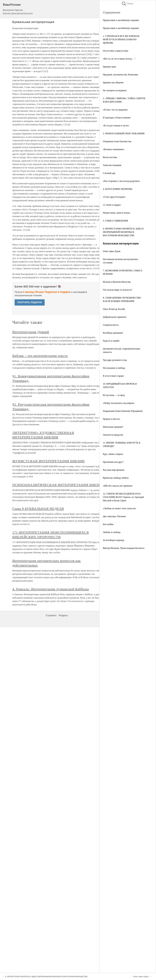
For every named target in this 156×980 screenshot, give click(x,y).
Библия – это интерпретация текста (40, 356)
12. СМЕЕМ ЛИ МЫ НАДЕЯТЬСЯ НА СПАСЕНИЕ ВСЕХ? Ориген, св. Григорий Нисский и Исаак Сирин (123, 497)
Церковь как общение (113, 82)
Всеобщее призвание (113, 333)
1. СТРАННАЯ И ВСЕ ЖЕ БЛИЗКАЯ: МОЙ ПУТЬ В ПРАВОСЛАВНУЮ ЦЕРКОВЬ (121, 39)
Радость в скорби (111, 341)
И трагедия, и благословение (117, 118)
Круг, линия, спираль (113, 454)
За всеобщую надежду (114, 540)
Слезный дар (109, 173)
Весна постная (110, 157)
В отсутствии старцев (113, 376)
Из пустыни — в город (114, 395)
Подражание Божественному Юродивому (123, 411)
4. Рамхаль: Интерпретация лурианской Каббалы (51, 589)
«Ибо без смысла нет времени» (118, 486)
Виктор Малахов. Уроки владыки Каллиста (124, 548)
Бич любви (108, 524)
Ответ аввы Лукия (112, 251)
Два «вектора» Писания (114, 516)
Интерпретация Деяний (31, 332)
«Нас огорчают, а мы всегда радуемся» (121, 181)
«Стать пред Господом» (114, 197)
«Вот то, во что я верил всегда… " (119, 59)
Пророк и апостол (111, 419)
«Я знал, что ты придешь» (115, 110)
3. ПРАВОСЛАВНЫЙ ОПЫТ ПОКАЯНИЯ (124, 133)
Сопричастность (111, 325)
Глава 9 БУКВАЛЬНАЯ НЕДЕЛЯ (38, 509)
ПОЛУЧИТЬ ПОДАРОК (30, 302)
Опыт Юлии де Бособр (114, 309)
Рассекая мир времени (114, 470)
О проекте (51, 615)
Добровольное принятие (115, 317)
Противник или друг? (113, 462)
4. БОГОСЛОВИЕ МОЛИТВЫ (118, 189)
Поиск (127, 4)
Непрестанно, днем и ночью (116, 213)
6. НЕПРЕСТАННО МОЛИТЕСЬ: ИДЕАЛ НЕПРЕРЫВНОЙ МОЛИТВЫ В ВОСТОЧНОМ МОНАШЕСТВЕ (123, 232)
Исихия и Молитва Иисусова (117, 282)
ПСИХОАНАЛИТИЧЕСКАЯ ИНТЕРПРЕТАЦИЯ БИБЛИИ (58, 485)
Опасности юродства (113, 435)
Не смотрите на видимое (115, 90)
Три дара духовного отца (115, 360)
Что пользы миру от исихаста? (118, 290)
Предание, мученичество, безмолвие (120, 75)
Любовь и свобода (112, 532)
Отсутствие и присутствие (116, 51)
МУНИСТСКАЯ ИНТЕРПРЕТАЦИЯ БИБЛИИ (48, 461)
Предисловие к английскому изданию (121, 20)
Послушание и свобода (114, 368)
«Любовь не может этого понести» (120, 508)
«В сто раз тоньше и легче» (116, 126)
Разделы (63, 615)
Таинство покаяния (112, 165)
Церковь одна (109, 67)
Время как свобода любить (116, 478)
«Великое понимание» (114, 149)
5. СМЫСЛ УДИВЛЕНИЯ (115, 221)
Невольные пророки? (113, 427)
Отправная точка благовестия (117, 141)
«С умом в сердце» (112, 205)
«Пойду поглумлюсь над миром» (119, 403)
